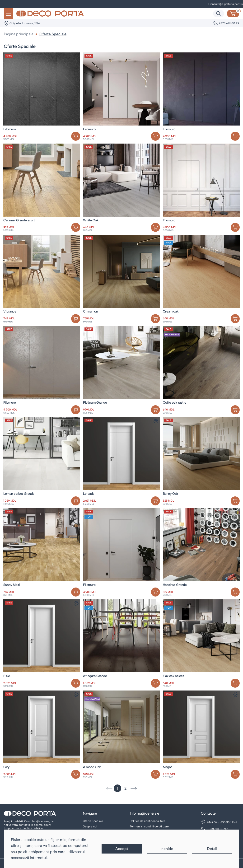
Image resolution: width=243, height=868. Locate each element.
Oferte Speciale (93, 821)
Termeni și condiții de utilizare (149, 826)
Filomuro (10, 129)
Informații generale (144, 813)
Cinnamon (91, 311)
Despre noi (90, 826)
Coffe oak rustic (174, 403)
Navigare (90, 813)
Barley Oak (171, 494)
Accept (122, 849)
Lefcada (89, 494)
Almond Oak (92, 767)
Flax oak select (173, 676)
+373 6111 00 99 (217, 829)
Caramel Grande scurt (19, 220)
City (6, 767)
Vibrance (10, 311)
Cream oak (171, 311)
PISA (7, 676)
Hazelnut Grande (175, 585)
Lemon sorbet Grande (19, 494)
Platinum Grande (95, 403)
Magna (168, 767)
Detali (212, 849)
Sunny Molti (12, 585)
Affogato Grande (95, 676)
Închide (167, 849)
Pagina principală (19, 34)
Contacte (208, 813)
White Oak (91, 220)
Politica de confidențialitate (147, 821)
